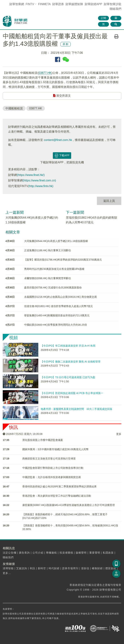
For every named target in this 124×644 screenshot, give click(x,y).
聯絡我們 (115, 9)
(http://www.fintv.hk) (41, 186)
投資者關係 (66, 553)
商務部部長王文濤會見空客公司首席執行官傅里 (49, 459)
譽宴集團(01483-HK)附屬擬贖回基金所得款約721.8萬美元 (57, 315)
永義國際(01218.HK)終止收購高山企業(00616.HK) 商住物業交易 (60, 297)
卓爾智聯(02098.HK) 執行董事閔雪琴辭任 (47, 278)
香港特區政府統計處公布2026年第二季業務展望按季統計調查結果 (59, 486)
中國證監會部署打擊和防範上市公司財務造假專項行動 (53, 468)
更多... (7, 573)
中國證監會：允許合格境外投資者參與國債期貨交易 (52, 477)
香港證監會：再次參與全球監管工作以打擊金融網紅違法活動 (57, 496)
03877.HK (45, 73)
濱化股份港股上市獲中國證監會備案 (43, 440)
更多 (119, 434)
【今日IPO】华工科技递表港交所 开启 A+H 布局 (68, 346)
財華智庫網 (17, 4)
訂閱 (103, 18)
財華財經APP (93, 4)
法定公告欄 (10, 553)
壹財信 (85, 568)
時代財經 (54, 568)
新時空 (42, 568)
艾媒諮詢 (22, 568)
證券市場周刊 (70, 568)
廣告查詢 (24, 553)
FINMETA (44, 4)
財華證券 (58, 4)
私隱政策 (108, 553)
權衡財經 (97, 568)
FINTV (30, 4)
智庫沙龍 (113, 4)
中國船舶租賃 (14, 108)
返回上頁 (109, 201)
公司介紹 (38, 553)
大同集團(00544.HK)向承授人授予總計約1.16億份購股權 (56, 241)
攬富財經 (111, 568)
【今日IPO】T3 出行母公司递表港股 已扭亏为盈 (68, 377)
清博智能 (8, 568)
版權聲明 (81, 553)
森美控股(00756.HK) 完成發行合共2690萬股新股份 (53, 288)
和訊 (32, 568)
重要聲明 (95, 553)
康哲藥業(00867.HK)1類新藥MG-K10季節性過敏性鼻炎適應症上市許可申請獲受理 (69, 505)
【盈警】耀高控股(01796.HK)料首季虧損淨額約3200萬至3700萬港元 (63, 260)
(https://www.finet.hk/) (31, 175)
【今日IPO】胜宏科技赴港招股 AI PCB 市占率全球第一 (72, 393)
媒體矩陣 (74, 4)
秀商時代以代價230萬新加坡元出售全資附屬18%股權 (54, 269)
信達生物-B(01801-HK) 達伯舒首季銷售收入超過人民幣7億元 (58, 306)
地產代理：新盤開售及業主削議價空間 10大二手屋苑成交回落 (76, 409)
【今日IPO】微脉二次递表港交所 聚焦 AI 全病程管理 (71, 362)
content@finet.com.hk (58, 140)
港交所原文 (62, 96)
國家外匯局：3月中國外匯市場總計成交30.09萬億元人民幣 (55, 449)
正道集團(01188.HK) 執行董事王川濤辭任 (47, 250)
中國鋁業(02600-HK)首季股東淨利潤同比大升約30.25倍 (55, 325)
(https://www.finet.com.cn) (39, 180)
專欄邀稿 (51, 553)
